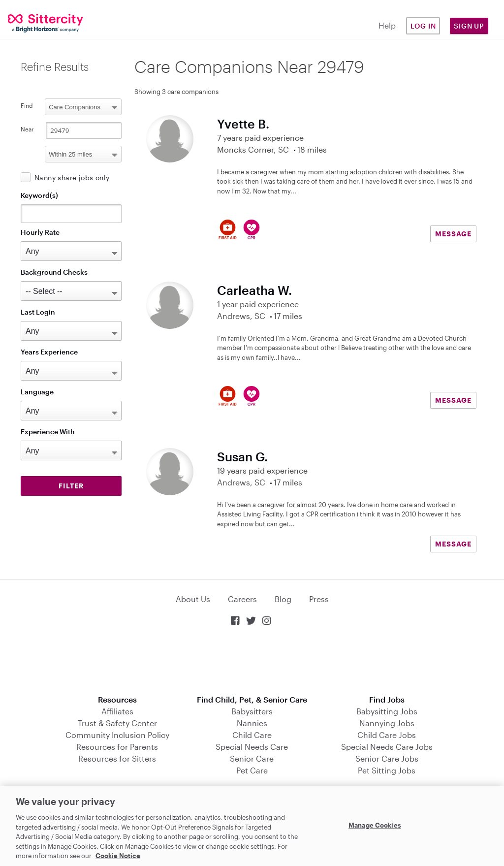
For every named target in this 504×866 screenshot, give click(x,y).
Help (387, 25)
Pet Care (252, 770)
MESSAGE (453, 234)
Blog (283, 599)
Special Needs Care (252, 747)
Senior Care (252, 758)
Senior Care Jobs (387, 758)
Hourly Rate (40, 232)
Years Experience (49, 352)
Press (319, 599)
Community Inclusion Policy (117, 735)
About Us (193, 599)
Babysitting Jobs (387, 711)
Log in (423, 26)
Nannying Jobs (387, 723)
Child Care (252, 735)
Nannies (252, 723)
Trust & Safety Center (117, 723)
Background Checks (54, 272)
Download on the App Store (252, 661)
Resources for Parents (117, 747)
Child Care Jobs (387, 735)
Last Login (38, 312)
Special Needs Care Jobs (387, 747)
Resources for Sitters (117, 758)
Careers (242, 599)
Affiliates (117, 711)
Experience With (48, 432)
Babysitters (252, 711)
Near (27, 129)
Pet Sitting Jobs (387, 770)
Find (27, 105)
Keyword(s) (39, 195)
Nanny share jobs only (72, 177)
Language (37, 392)
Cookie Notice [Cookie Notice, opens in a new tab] (118, 856)
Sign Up (469, 26)
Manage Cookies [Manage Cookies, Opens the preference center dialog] (375, 825)
